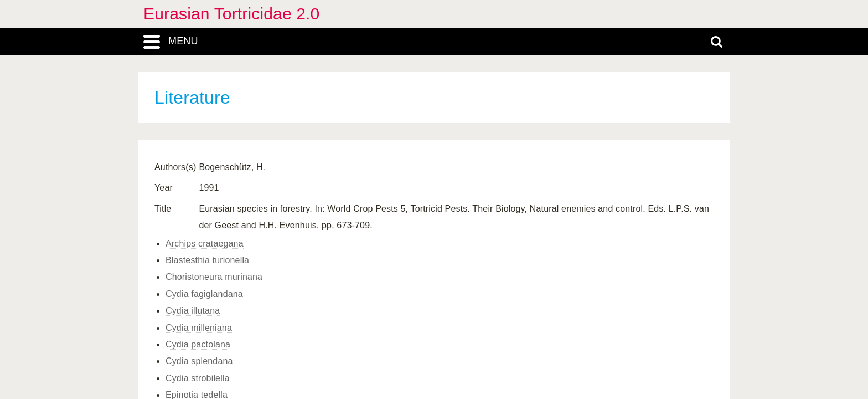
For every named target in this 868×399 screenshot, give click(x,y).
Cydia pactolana (198, 344)
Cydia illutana (193, 311)
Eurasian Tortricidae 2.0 (231, 14)
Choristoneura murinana (214, 277)
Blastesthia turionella (207, 260)
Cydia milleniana (199, 328)
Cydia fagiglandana (204, 294)
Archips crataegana (205, 244)
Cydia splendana (199, 361)
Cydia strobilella (198, 378)
